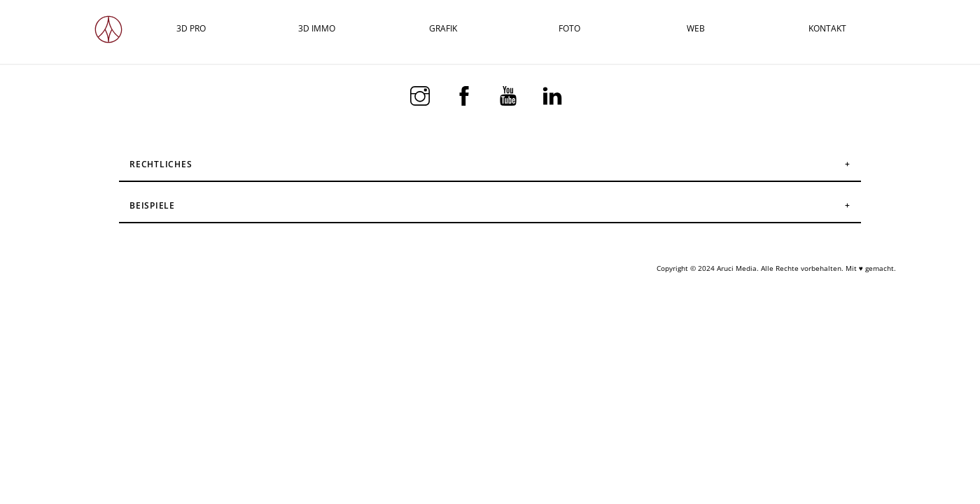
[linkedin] (555, 94)
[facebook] (467, 94)
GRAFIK (443, 28)
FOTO (569, 28)
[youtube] (511, 94)
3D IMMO (317, 28)
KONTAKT (827, 28)
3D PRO (191, 28)
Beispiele (152, 205)
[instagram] (422, 94)
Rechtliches (161, 164)
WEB (696, 28)
